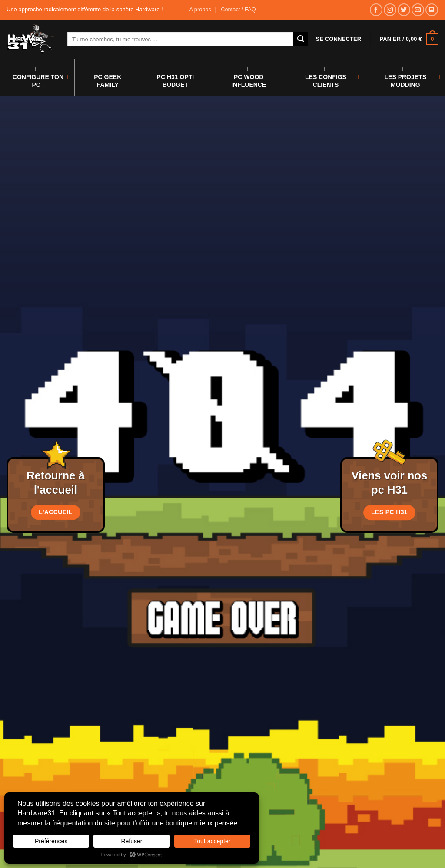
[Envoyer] (301, 39)
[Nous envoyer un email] (418, 10)
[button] (339, 39)
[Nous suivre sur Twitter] (404, 10)
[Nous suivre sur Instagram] (390, 10)
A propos (200, 9)
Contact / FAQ (238, 9)
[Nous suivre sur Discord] (432, 10)
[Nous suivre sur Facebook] (376, 10)
